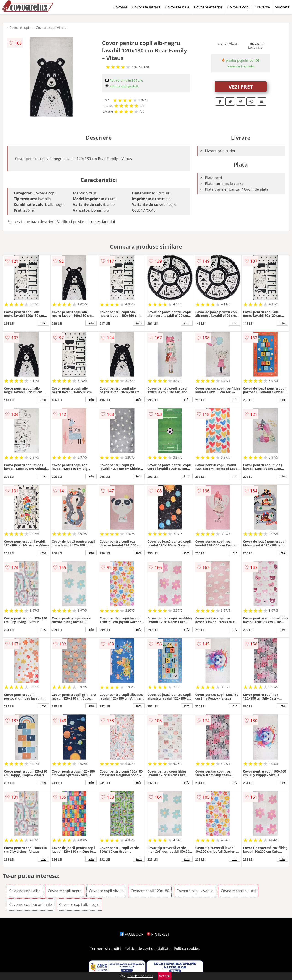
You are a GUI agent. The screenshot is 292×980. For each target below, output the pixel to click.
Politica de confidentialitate (148, 949)
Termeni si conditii (106, 949)
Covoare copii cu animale (30, 904)
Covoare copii (239, 7)
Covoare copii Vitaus (51, 28)
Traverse (262, 7)
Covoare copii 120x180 (150, 891)
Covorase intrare (146, 7)
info (43, 323)
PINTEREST (158, 934)
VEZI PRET (241, 86)
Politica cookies (187, 949)
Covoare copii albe (25, 891)
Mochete (282, 7)
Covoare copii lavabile (195, 891)
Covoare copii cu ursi (238, 891)
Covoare (120, 7)
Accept (164, 976)
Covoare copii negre (65, 891)
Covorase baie (177, 7)
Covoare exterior (208, 7)
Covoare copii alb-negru (79, 904)
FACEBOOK (132, 934)
